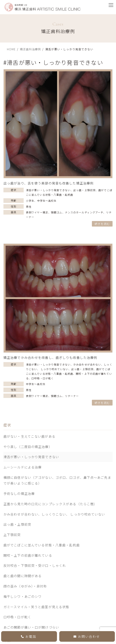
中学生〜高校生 (47, 201)
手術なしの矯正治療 (19, 494)
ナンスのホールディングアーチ (84, 212)
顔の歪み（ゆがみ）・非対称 (25, 586)
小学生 (30, 201)
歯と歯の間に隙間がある (23, 576)
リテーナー (72, 396)
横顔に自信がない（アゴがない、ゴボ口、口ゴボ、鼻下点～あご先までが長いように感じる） (57, 480)
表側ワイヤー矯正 (37, 212)
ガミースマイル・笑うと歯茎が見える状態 (36, 607)
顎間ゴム (57, 212)
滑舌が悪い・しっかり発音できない (48, 190)
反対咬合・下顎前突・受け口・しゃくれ (35, 565)
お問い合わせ (87, 636)
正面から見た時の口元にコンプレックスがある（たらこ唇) (49, 504)
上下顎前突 (12, 535)
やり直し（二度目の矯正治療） (28, 447)
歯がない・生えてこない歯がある (29, 436)
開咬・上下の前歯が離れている (28, 555)
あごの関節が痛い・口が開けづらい (31, 627)
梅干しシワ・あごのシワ (23, 596)
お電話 (29, 636)
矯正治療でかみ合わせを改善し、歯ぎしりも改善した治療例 (50, 357)
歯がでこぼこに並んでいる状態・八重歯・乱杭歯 (42, 545)
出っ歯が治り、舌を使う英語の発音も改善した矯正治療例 (48, 183)
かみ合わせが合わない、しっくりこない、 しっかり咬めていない (54, 514)
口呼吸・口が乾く (43, 378)
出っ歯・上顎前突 (84, 190)
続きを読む (102, 224)
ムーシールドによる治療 (23, 467)
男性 (29, 207)
